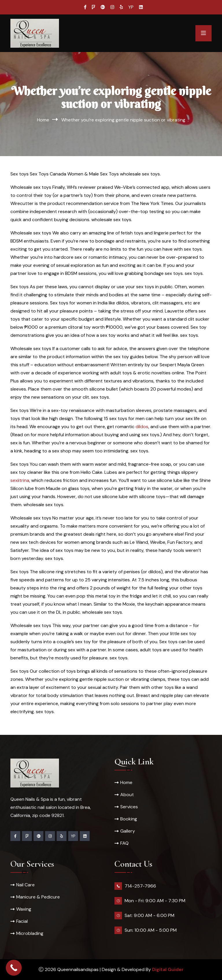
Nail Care (25, 885)
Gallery (128, 831)
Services (129, 807)
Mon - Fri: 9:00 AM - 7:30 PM (155, 901)
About (127, 795)
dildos (142, 427)
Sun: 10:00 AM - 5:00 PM (151, 930)
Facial (22, 921)
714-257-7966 (140, 886)
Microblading (30, 933)
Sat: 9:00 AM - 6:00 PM (149, 915)
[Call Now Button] (14, 968)
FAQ (124, 843)
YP (131, 7)
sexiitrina (20, 480)
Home (43, 120)
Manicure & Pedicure (38, 897)
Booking (129, 819)
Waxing (24, 909)
